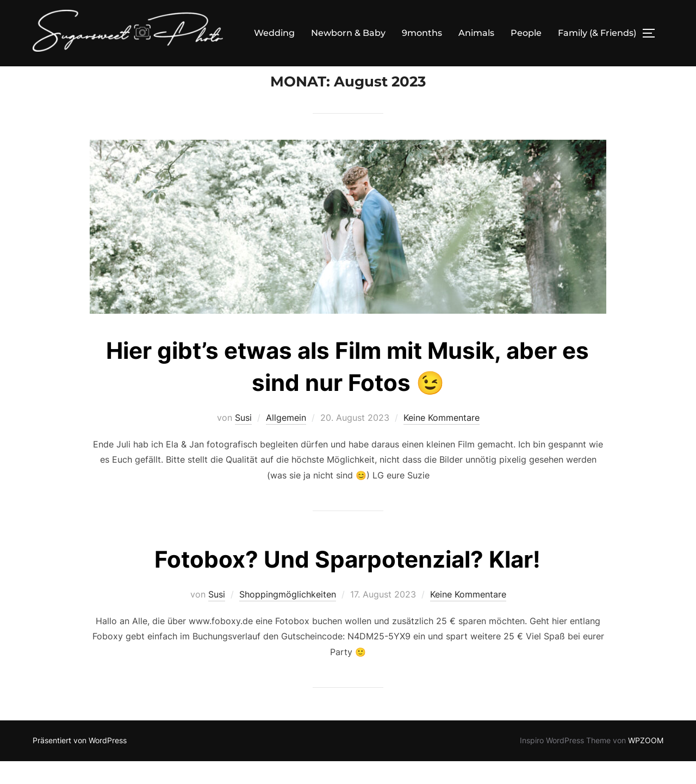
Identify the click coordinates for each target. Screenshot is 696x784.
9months (422, 33)
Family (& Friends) (597, 33)
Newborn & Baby (348, 33)
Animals (476, 33)
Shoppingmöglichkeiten (288, 617)
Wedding (274, 33)
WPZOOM (646, 763)
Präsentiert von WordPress (80, 763)
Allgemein (286, 440)
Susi (243, 440)
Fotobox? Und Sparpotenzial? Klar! (347, 582)
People (526, 33)
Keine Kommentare (442, 440)
